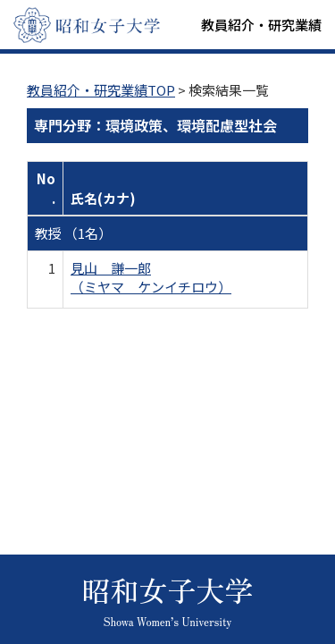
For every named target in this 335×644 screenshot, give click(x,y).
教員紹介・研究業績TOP (101, 90)
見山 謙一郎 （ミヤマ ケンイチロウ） (151, 277)
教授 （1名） (73, 233)
